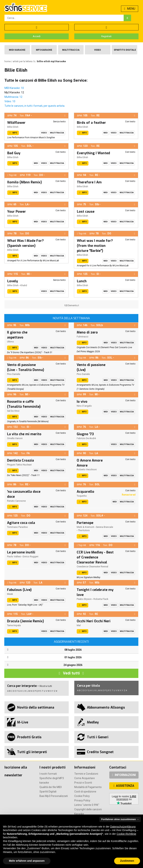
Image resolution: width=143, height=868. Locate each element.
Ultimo (11, 342)
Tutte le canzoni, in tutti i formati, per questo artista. (35, 106)
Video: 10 (10, 101)
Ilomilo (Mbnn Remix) (25, 182)
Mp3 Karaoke (44, 50)
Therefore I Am (89, 182)
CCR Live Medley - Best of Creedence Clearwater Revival (95, 557)
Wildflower (16, 123)
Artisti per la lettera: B (24, 61)
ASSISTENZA (124, 786)
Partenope (85, 523)
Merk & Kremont (85, 527)
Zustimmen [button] (127, 861)
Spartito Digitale (125, 50)
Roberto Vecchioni (87, 469)
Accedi (37, 36)
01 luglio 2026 (73, 657)
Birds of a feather (91, 123)
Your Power (17, 212)
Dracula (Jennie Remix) (26, 621)
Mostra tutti (46, 686)
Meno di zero (87, 332)
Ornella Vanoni (15, 438)
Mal (79, 625)
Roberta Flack (101, 599)
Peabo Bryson (84, 599)
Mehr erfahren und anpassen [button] (27, 861)
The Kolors (84, 530)
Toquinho (82, 496)
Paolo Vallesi (14, 556)
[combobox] (64, 18)
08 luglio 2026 (73, 650)
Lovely (13, 281)
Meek (10, 594)
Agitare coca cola (21, 523)
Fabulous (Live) (19, 590)
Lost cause (86, 212)
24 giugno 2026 (73, 665)
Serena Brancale (104, 527)
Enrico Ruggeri (31, 556)
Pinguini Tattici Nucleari (19, 465)
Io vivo (82, 402)
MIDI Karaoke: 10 (14, 88)
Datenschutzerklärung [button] (123, 827)
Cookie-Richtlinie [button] (126, 834)
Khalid (24, 285)
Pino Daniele (14, 374)
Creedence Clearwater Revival (92, 567)
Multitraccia (71, 50)
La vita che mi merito (24, 434)
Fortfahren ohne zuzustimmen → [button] (120, 819)
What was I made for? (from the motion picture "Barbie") (95, 246)
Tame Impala (14, 625)
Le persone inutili (21, 552)
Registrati (106, 36)
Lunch (82, 281)
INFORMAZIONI (124, 775)
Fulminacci (82, 337)
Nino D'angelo (84, 406)
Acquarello (85, 492)
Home (8, 61)
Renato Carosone (16, 501)
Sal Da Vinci (13, 411)
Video (98, 50)
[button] (65, 116)
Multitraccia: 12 (13, 97)
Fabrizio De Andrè (86, 438)
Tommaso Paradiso (18, 527)
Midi (106, 133)
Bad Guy (14, 153)
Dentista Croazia (20, 460)
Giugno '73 (85, 434)
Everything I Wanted (93, 153)
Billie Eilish (13, 127)
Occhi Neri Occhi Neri (94, 621)
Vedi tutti (71, 673)
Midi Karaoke (17, 50)
